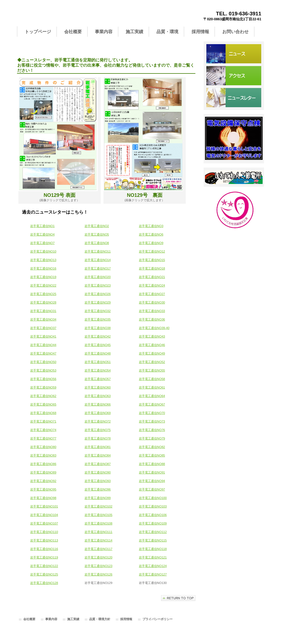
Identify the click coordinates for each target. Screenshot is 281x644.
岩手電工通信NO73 (152, 421)
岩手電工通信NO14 (98, 260)
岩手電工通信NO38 (98, 328)
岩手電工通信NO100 (153, 498)
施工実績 (73, 619)
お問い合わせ (234, 98)
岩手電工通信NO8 (97, 243)
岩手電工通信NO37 (43, 328)
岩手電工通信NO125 (44, 574)
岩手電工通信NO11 (98, 251)
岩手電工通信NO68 (43, 413)
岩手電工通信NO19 (43, 277)
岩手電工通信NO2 (97, 226)
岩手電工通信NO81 (98, 447)
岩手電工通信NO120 (98, 557)
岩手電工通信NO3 (151, 226)
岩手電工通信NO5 (97, 234)
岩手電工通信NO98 (43, 498)
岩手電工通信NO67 (152, 404)
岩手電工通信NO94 (152, 481)
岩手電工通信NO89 (43, 472)
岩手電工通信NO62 (43, 396)
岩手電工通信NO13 (43, 260)
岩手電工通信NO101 (44, 506)
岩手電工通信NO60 (98, 387)
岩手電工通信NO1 (42, 226)
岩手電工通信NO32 (98, 311)
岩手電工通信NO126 (98, 574)
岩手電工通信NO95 (43, 489)
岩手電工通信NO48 (98, 353)
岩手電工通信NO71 (43, 421)
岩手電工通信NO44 (43, 345)
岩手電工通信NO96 (98, 489)
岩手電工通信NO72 (98, 421)
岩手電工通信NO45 (98, 345)
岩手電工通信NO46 (152, 345)
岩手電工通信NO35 (98, 319)
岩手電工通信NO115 (153, 540)
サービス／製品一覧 (234, 54)
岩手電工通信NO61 (152, 387)
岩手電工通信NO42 (98, 336)
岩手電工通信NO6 (151, 234)
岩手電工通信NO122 (44, 566)
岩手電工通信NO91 (152, 472)
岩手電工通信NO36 (152, 319)
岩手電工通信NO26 (98, 294)
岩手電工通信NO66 (98, 404)
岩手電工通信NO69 (98, 413)
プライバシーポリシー (158, 619)
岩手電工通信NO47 (43, 353)
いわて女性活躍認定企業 (234, 210)
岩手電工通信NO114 (98, 540)
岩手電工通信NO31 (43, 311)
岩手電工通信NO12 (152, 251)
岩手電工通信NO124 (153, 566)
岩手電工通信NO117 (98, 549)
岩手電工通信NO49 (152, 353)
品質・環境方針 (100, 619)
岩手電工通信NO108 (98, 523)
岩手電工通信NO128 (44, 583)
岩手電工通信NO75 (98, 430)
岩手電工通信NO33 (152, 311)
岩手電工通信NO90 (98, 472)
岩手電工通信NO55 (152, 370)
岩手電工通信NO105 (98, 515)
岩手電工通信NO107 (44, 523)
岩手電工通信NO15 (152, 260)
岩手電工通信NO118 (153, 549)
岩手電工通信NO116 (44, 549)
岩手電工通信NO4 (42, 234)
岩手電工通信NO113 (44, 540)
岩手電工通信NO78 (98, 438)
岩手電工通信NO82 (152, 447)
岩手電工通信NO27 (152, 294)
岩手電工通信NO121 (153, 557)
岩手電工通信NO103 (153, 506)
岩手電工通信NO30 (152, 302)
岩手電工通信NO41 (43, 336)
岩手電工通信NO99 (98, 498)
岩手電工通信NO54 (98, 370)
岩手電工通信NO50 (43, 362)
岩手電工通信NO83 (43, 455)
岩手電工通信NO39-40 (154, 328)
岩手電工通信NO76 (152, 430)
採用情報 (126, 619)
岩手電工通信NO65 (43, 404)
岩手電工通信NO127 (153, 574)
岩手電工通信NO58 (152, 379)
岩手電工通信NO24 (152, 285)
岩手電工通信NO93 (98, 481)
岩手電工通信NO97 (152, 489)
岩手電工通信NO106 (153, 515)
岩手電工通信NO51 (98, 362)
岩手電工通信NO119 (44, 557)
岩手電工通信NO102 (98, 506)
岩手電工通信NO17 (98, 268)
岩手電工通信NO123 (98, 566)
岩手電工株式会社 (72, 15)
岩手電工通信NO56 (43, 379)
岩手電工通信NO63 (98, 396)
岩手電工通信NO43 (152, 336)
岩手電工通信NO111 (98, 532)
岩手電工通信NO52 (152, 362)
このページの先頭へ (178, 598)
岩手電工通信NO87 (98, 464)
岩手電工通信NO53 (43, 370)
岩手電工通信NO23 (98, 285)
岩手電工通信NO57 (98, 379)
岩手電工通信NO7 (42, 243)
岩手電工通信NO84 (98, 455)
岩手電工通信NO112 (153, 532)
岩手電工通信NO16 (43, 268)
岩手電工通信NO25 (43, 294)
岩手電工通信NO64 (152, 396)
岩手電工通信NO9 (151, 243)
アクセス (234, 76)
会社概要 (29, 619)
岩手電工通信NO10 (43, 251)
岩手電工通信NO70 (152, 413)
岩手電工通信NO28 (43, 302)
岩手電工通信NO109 (153, 523)
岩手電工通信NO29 (98, 302)
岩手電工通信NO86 (43, 464)
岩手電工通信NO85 (152, 455)
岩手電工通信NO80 (43, 447)
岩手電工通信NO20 (98, 277)
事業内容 (51, 619)
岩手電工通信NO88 (152, 464)
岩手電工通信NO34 (43, 319)
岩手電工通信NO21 (152, 277)
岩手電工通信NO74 (43, 430)
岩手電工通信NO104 (44, 515)
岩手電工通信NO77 (43, 438)
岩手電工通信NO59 (43, 387)
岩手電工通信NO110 (44, 532)
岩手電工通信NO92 (43, 481)
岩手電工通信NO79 (152, 438)
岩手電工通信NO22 (43, 285)
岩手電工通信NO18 (152, 268)
